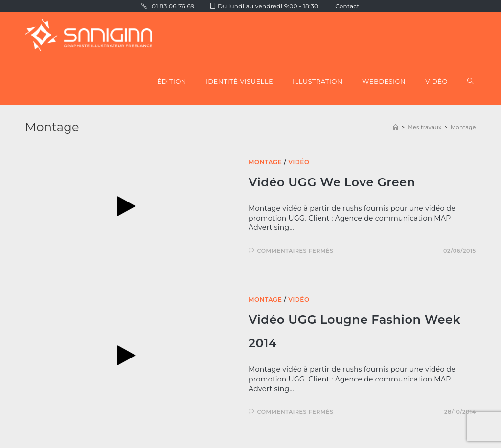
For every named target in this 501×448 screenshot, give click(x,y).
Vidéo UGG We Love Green (332, 182)
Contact (347, 6)
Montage (463, 127)
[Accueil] (396, 127)
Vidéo (299, 162)
